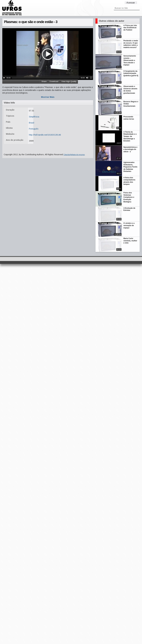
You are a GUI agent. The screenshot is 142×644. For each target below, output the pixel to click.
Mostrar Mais (48, 97)
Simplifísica (34, 117)
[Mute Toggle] (87, 78)
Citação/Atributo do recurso (74, 155)
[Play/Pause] (4, 78)
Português (34, 129)
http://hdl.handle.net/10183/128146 (45, 135)
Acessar (131, 3)
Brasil (32, 123)
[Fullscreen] (91, 78)
